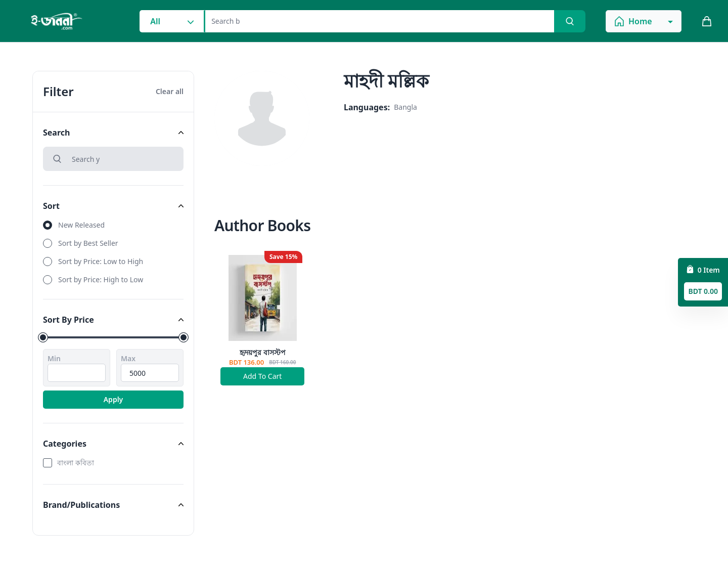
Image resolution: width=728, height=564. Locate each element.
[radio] (113, 225)
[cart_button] (707, 21)
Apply (113, 399)
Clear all (170, 91)
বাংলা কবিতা (76, 463)
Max (128, 358)
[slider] (43, 337)
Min (54, 358)
